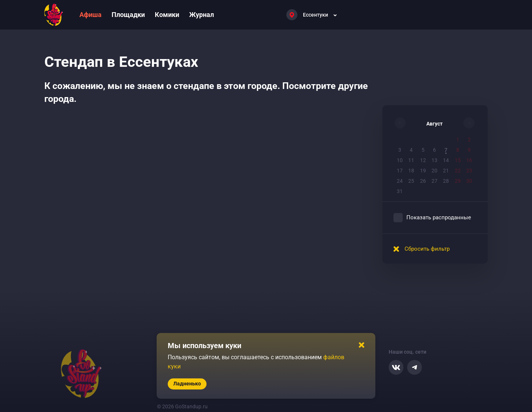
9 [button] (469, 150)
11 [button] (411, 160)
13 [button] (434, 160)
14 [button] (446, 160)
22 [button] (458, 171)
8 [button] (458, 150)
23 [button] (469, 171)
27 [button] (434, 181)
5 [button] (423, 150)
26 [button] (423, 181)
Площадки (128, 15)
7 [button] (446, 150)
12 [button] (423, 160)
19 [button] (423, 171)
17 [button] (400, 171)
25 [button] (411, 181)
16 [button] (469, 160)
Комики (167, 15)
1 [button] (458, 140)
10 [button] (400, 160)
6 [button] (434, 150)
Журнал (202, 15)
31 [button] (400, 191)
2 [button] (469, 140)
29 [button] (458, 181)
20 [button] (434, 171)
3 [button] (400, 150)
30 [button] (469, 181)
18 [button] (411, 171)
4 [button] (411, 150)
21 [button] (446, 171)
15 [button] (458, 160)
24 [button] (400, 181)
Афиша (91, 15)
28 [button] (446, 181)
